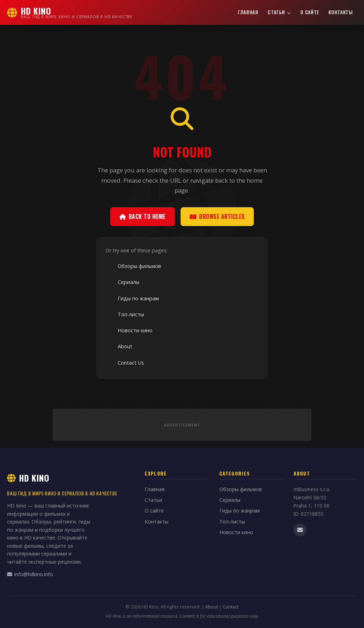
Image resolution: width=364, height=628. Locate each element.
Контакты (341, 12)
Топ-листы (127, 314)
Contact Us (127, 363)
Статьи (279, 12)
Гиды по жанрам (134, 298)
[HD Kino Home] (70, 12)
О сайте (310, 12)
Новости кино (131, 330)
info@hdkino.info (30, 574)
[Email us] (300, 530)
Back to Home (143, 216)
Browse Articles (217, 216)
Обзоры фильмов (135, 266)
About (121, 346)
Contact (231, 607)
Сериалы (124, 282)
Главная (248, 12)
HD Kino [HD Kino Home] (28, 478)
